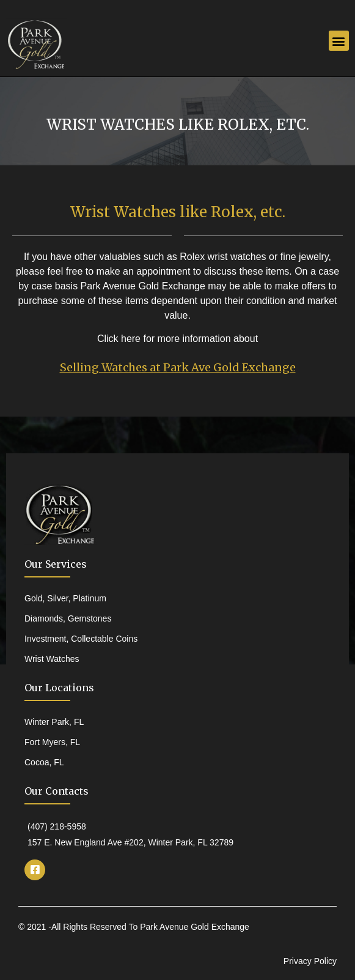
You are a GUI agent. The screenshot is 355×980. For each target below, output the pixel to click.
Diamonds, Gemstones (68, 618)
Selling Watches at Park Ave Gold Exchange (178, 367)
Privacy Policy (310, 961)
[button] (339, 41)
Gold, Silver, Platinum (65, 598)
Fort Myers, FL (52, 742)
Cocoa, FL (44, 762)
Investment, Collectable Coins (81, 639)
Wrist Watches (52, 659)
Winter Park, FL (54, 722)
